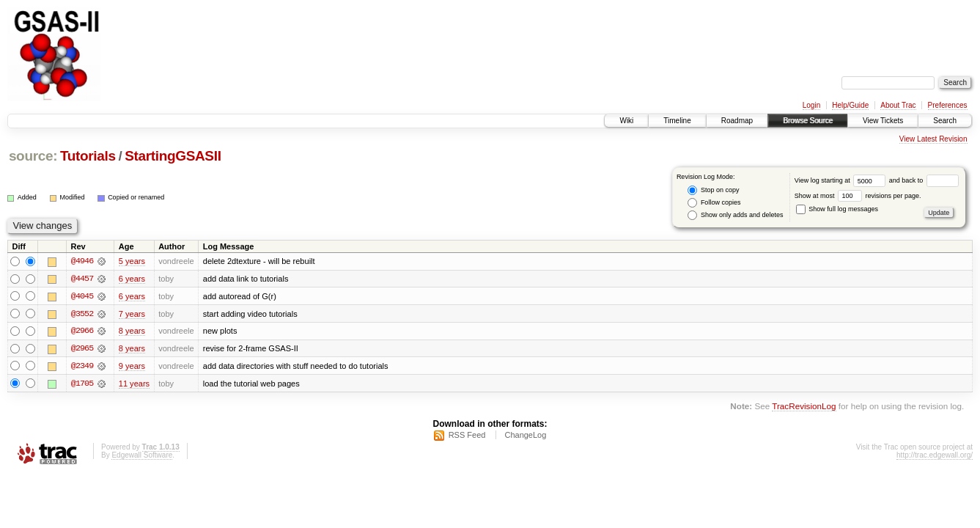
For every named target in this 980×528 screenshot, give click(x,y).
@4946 (82, 261)
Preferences (948, 105)
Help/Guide (850, 105)
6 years (132, 279)
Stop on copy (713, 190)
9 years (132, 367)
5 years (132, 261)
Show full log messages (837, 209)
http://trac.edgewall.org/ (935, 456)
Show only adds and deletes (735, 215)
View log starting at (842, 180)
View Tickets (883, 121)
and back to (924, 180)
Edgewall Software (142, 456)
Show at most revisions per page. (858, 196)
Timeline (677, 121)
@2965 (82, 349)
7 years (132, 314)
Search (945, 121)
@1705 (82, 384)
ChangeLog (525, 436)
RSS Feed (467, 436)
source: (33, 156)
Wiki (626, 121)
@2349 (82, 367)
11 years (134, 384)
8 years (132, 331)
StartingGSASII (173, 156)
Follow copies (714, 203)
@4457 (82, 279)
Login (811, 105)
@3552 (82, 314)
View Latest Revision (933, 139)
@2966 (82, 331)
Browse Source (808, 121)
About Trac (898, 105)
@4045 (82, 296)
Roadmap (737, 121)
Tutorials (88, 156)
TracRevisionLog (804, 407)
